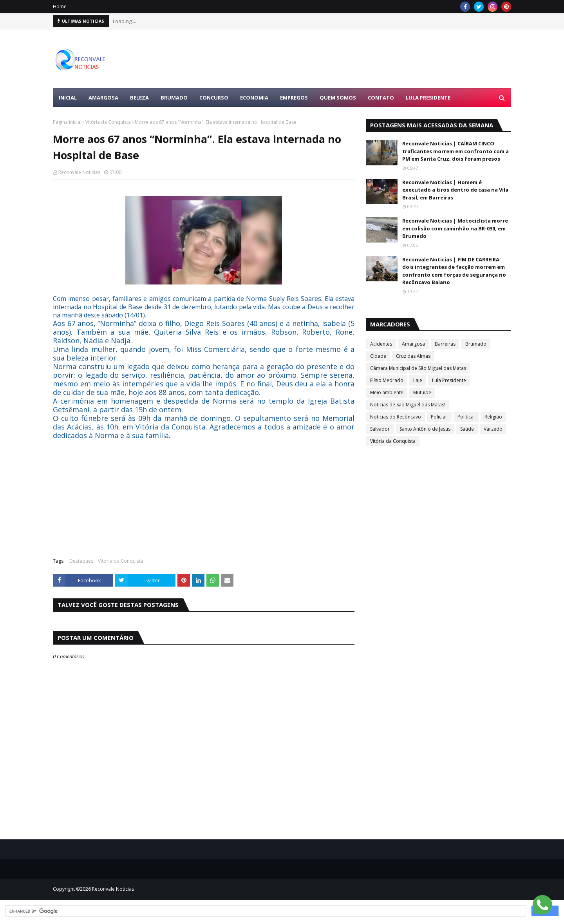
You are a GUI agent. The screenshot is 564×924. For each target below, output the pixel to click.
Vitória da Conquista (108, 122)
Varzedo (493, 429)
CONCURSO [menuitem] (214, 98)
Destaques (81, 561)
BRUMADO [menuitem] (174, 98)
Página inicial (67, 122)
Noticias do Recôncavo (396, 417)
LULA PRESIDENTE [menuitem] (428, 98)
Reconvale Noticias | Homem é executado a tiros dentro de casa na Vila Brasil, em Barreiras (455, 190)
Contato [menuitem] (381, 98)
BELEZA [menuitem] (139, 98)
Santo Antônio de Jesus (425, 429)
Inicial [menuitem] (68, 98)
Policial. (439, 417)
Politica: (466, 417)
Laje (418, 380)
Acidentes (381, 344)
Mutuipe (422, 392)
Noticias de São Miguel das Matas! (408, 405)
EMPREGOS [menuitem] (294, 98)
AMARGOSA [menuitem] (103, 98)
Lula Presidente (449, 380)
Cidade (378, 356)
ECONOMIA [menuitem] (254, 98)
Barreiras (445, 344)
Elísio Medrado (387, 380)
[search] (265, 911)
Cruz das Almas (413, 356)
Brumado (476, 344)
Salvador (380, 429)
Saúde (467, 429)
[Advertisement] (369, 59)
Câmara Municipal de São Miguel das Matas (418, 368)
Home (60, 6)
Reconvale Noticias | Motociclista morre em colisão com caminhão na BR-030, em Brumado (455, 228)
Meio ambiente (387, 392)
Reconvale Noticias (79, 172)
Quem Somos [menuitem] (338, 98)
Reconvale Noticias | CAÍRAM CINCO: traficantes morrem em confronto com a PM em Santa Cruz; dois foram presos (456, 151)
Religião (493, 417)
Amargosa (413, 344)
